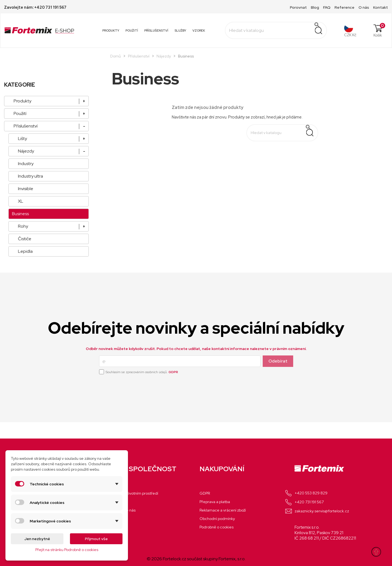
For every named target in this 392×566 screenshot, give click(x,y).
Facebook (313, 428)
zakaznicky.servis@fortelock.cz (322, 511)
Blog (315, 7)
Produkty (111, 31)
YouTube (325, 428)
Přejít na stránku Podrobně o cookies (67, 550)
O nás (364, 7)
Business (20, 214)
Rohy (23, 226)
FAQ (327, 7)
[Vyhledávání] (276, 30)
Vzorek (199, 31)
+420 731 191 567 (309, 502)
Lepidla (25, 251)
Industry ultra (30, 176)
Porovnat (298, 7)
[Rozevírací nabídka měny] (350, 30)
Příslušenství (156, 31)
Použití (132, 31)
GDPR (173, 372)
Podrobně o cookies (217, 527)
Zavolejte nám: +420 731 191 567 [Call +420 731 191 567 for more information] (35, 7)
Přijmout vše (96, 539)
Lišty (22, 139)
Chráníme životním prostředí (133, 493)
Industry (26, 164)
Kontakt (381, 7)
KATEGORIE (20, 85)
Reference (344, 7)
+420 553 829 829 (311, 493)
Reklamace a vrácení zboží (223, 510)
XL (21, 201)
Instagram (337, 428)
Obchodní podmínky (217, 519)
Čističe (25, 239)
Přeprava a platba (215, 502)
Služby (180, 31)
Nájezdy (26, 151)
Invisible (26, 189)
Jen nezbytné (37, 539)
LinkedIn (349, 428)
